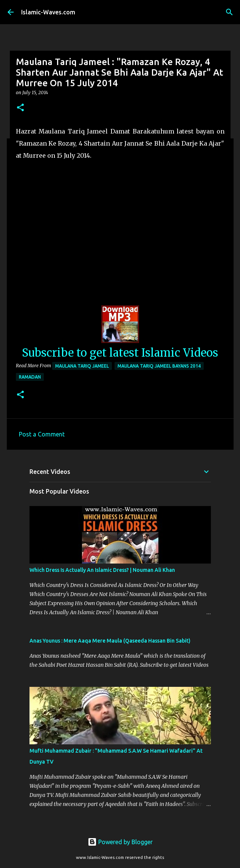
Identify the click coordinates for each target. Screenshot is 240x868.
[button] (20, 108)
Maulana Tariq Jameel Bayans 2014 (159, 366)
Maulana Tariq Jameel (82, 366)
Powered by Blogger (120, 842)
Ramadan (30, 377)
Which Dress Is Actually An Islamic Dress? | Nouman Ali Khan (102, 570)
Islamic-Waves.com (48, 12)
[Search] (229, 12)
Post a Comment (42, 434)
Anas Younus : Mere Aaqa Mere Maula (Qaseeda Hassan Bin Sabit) (110, 641)
